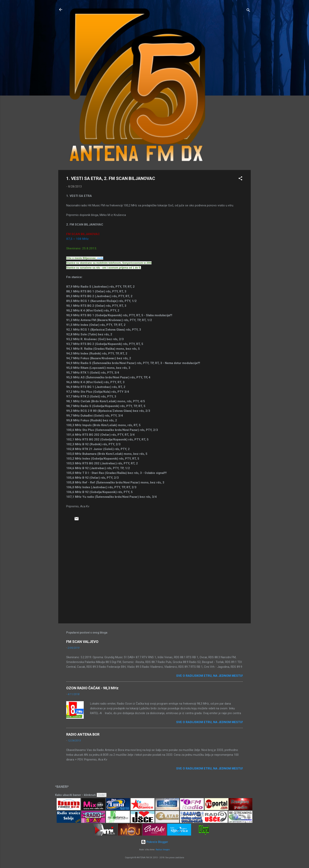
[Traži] (248, 11)
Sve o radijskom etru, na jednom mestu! (209, 676)
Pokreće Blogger (154, 842)
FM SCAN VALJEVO (82, 642)
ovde (100, 258)
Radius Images (163, 850)
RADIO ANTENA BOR (83, 734)
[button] (240, 179)
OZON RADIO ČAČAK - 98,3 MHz (92, 688)
